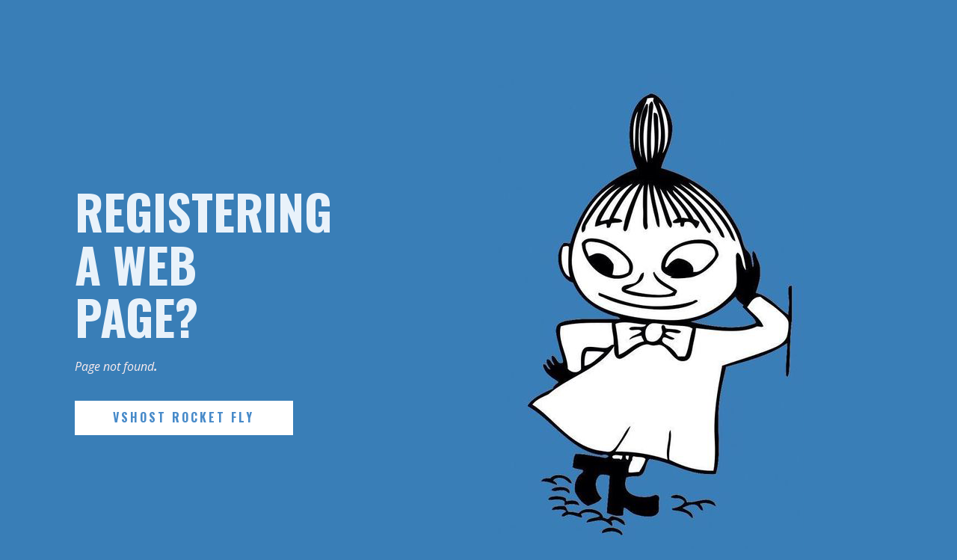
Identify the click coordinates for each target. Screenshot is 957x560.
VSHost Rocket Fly (184, 417)
